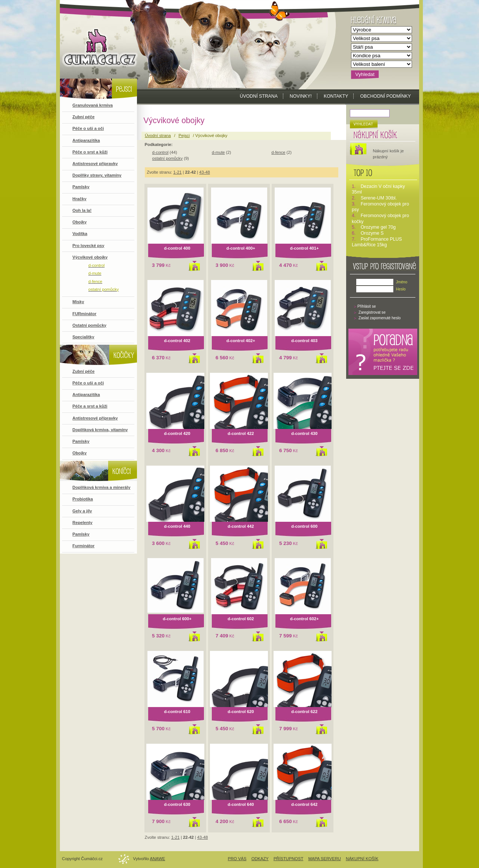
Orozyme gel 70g (378, 227)
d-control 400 (177, 248)
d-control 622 (304, 712)
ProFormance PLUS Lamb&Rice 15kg (377, 242)
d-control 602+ (304, 619)
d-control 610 (177, 712)
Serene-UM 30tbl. (379, 198)
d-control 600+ (177, 619)
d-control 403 (304, 341)
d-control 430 (304, 433)
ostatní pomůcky (167, 158)
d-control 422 (241, 433)
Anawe (158, 859)
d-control (161, 152)
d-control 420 (177, 433)
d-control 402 (177, 341)
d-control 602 (241, 619)
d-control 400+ (241, 248)
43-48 (205, 172)
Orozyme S (372, 233)
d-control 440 (177, 526)
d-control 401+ (304, 248)
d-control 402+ (241, 341)
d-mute (218, 152)
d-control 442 (241, 526)
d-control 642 (304, 804)
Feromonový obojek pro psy (380, 207)
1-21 (177, 172)
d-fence (278, 152)
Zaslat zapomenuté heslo (380, 318)
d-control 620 (241, 712)
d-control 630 (177, 804)
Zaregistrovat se (372, 312)
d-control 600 (304, 526)
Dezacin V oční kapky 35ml (378, 189)
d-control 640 (241, 804)
